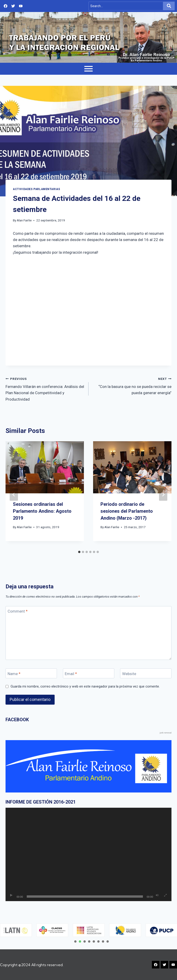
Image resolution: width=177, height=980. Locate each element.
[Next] (163, 494)
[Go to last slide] (14, 494)
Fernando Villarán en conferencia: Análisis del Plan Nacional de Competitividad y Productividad (45, 389)
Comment (18, 611)
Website (129, 673)
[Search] (126, 6)
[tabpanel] (52, 930)
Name (14, 673)
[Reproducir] (11, 895)
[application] (88, 854)
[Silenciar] (157, 895)
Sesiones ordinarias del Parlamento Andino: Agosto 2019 (42, 511)
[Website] (146, 673)
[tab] (79, 552)
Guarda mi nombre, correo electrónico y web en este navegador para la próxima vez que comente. (85, 686)
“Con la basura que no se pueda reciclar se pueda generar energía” (132, 385)
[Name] (31, 673)
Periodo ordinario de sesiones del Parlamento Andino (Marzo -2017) (127, 511)
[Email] (89, 673)
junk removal (166, 733)
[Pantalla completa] (165, 895)
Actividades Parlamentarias (36, 189)
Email (71, 673)
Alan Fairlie (24, 220)
